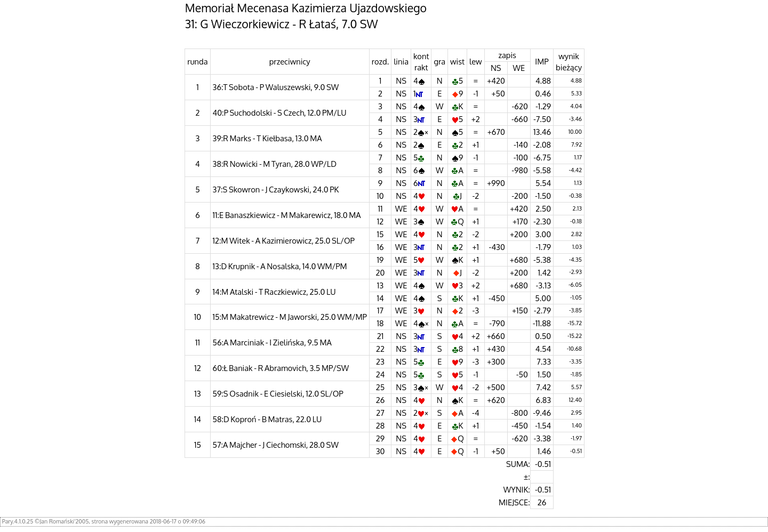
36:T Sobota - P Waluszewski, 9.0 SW (276, 87)
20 (381, 272)
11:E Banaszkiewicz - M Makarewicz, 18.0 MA (287, 215)
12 (380, 221)
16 (381, 247)
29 (380, 438)
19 (381, 260)
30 (381, 451)
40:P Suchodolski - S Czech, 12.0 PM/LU (280, 112)
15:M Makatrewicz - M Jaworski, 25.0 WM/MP (290, 317)
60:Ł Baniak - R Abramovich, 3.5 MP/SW (281, 368)
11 (381, 208)
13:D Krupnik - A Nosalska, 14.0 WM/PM (280, 266)
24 (381, 374)
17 (380, 310)
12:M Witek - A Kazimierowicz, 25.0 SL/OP (284, 240)
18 (381, 323)
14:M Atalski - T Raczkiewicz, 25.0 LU (274, 292)
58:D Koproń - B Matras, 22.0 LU (267, 419)
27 (380, 413)
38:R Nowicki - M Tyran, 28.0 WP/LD (275, 164)
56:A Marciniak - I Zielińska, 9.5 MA (272, 342)
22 (380, 349)
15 (381, 234)
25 (380, 387)
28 (380, 425)
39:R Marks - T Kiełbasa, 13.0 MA (267, 138)
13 (380, 285)
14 (380, 298)
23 (380, 361)
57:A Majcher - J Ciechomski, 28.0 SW (276, 445)
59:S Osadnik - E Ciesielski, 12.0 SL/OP (278, 393)
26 (381, 400)
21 (380, 336)
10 (380, 196)
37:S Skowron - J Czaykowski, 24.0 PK (276, 189)
